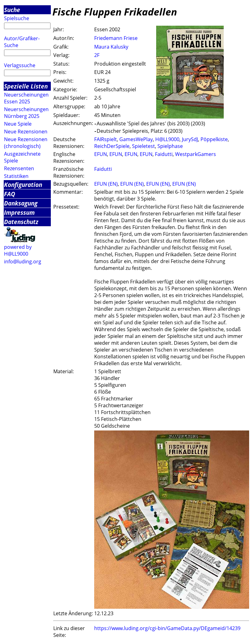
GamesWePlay (136, 139)
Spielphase (170, 146)
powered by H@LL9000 (18, 250)
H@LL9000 (167, 139)
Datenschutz (21, 222)
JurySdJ (190, 139)
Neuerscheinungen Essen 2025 (26, 98)
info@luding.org (23, 261)
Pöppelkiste (214, 139)
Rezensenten (19, 168)
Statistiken (16, 176)
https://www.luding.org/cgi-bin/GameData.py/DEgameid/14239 (167, 628)
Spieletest (143, 146)
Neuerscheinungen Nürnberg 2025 (26, 113)
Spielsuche (17, 18)
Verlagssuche (20, 65)
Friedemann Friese (116, 38)
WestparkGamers (196, 154)
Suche (12, 10)
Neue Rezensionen (26, 132)
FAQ (10, 194)
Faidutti (164, 154)
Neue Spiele (18, 124)
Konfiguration (23, 185)
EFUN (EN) (106, 184)
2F (97, 55)
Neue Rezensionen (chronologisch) (26, 143)
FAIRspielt (106, 139)
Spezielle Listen (26, 86)
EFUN (101, 154)
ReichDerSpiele (112, 146)
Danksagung (21, 203)
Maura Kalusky (111, 47)
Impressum (19, 212)
